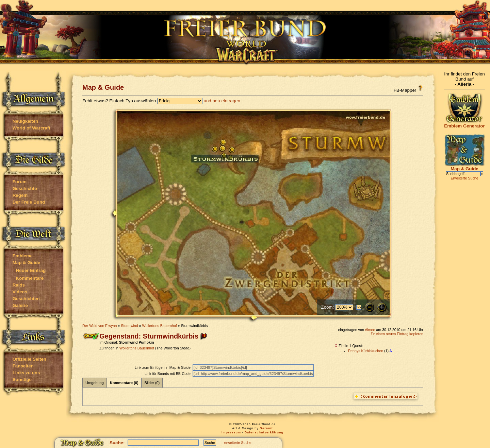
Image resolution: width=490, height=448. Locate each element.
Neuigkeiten (26, 121)
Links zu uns (26, 373)
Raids (19, 285)
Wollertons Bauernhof (160, 326)
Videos (20, 292)
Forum (20, 182)
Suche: (117, 443)
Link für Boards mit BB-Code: (169, 374)
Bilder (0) (152, 383)
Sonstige (22, 380)
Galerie (20, 305)
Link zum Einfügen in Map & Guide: (164, 367)
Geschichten (26, 299)
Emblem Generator (464, 124)
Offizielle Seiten (29, 359)
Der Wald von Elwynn (100, 326)
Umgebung (95, 383)
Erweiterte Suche (464, 178)
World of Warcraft (31, 128)
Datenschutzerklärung (264, 432)
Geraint (266, 428)
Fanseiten (23, 366)
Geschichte (25, 188)
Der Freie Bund (29, 202)
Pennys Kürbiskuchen (366, 351)
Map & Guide (26, 263)
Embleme (23, 256)
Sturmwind (129, 326)
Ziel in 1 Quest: (349, 346)
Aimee (370, 330)
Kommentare (30, 278)
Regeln (20, 195)
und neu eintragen (222, 101)
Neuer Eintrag (31, 270)
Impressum (231, 432)
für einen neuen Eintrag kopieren (397, 334)
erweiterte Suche (238, 443)
